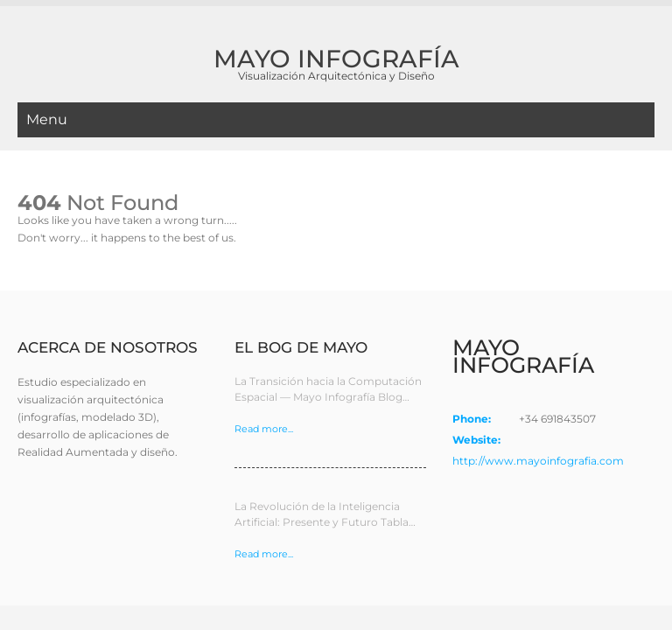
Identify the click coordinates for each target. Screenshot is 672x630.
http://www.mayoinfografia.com (538, 408)
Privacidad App (619, 584)
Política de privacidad (478, 584)
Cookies (556, 584)
